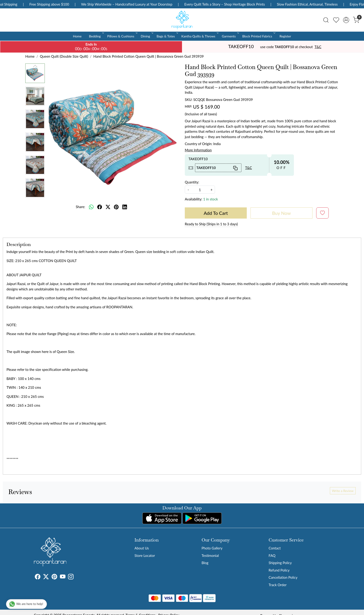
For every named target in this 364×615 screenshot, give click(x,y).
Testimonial (210, 555)
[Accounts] (346, 20)
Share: (80, 207)
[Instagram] (71, 577)
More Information (198, 150)
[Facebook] (38, 577)
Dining (147, 36)
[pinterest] (116, 207)
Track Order (278, 585)
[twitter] (108, 207)
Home (77, 36)
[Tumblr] (76, 577)
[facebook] (100, 207)
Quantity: (192, 182)
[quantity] (200, 190)
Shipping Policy (280, 563)
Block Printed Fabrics (258, 36)
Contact (275, 548)
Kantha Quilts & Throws (200, 36)
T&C (318, 47)
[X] (46, 577)
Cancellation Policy (283, 577)
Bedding (96, 36)
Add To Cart (216, 213)
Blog (205, 563)
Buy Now (281, 213)
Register (285, 36)
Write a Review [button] (343, 491)
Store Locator (145, 555)
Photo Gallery (212, 548)
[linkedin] (125, 207)
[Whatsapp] (91, 207)
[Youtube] (63, 577)
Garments (230, 36)
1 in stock (210, 199)
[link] (326, 20)
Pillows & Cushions (122, 36)
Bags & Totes (167, 36)
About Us (142, 548)
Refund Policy (279, 570)
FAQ (272, 555)
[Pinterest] (54, 577)
